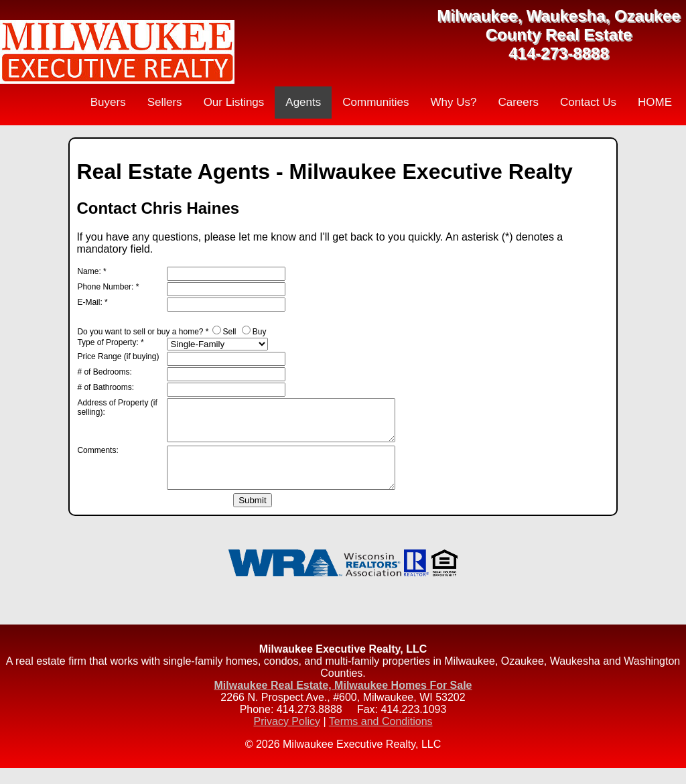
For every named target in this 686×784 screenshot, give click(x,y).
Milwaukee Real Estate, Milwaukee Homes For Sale (343, 701)
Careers (518, 102)
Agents (303, 102)
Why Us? (453, 102)
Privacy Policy (287, 737)
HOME (655, 102)
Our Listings (234, 102)
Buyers (108, 102)
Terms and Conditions (381, 737)
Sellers (165, 102)
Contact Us (588, 102)
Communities (375, 102)
